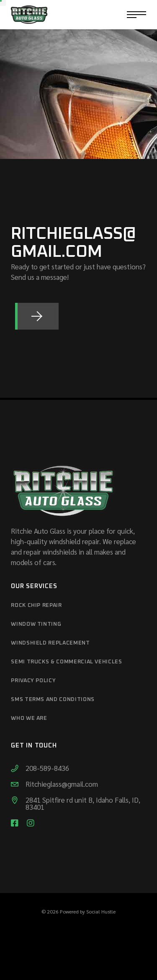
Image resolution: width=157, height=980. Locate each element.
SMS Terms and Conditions (53, 700)
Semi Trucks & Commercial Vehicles (66, 662)
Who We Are (29, 718)
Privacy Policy (33, 681)
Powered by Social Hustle (88, 911)
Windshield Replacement (50, 643)
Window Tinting (36, 624)
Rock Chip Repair (36, 605)
